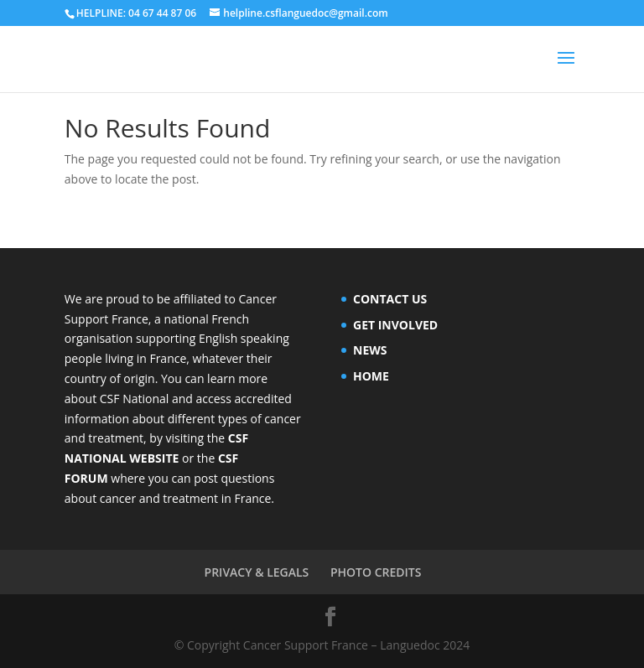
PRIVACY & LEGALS (257, 572)
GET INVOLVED (395, 325)
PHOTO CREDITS (376, 572)
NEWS (370, 350)
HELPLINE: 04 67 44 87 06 (136, 13)
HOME (371, 376)
